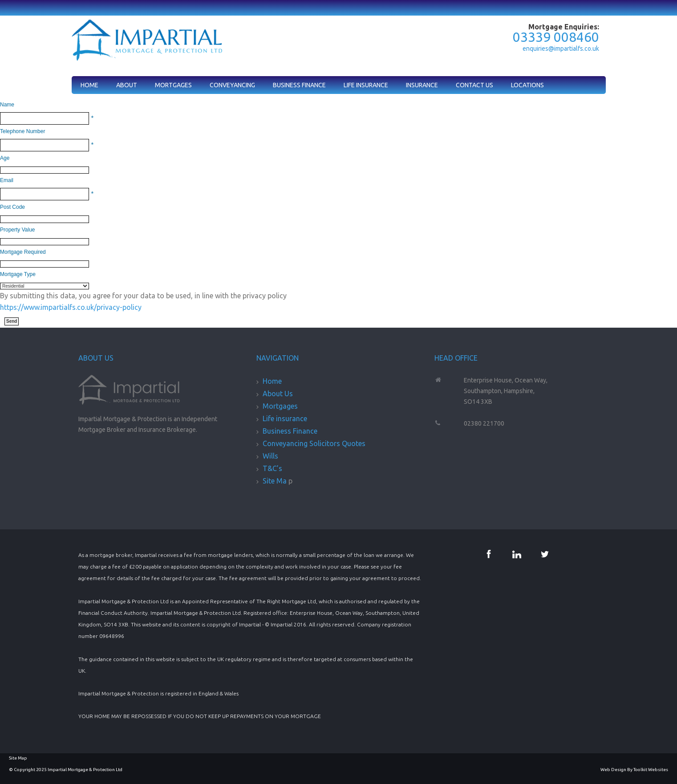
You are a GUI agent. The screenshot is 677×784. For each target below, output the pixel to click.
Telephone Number (22, 131)
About (127, 85)
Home (89, 85)
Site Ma (276, 481)
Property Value (18, 230)
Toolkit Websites (651, 770)
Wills (270, 456)
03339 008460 (556, 37)
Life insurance (285, 418)
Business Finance (299, 85)
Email (7, 180)
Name (7, 105)
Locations (527, 85)
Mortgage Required (23, 252)
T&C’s (272, 468)
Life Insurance (366, 85)
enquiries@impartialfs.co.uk (561, 49)
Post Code (12, 207)
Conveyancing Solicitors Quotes (314, 443)
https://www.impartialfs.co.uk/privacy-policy (71, 307)
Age (5, 158)
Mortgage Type (18, 274)
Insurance (422, 85)
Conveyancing (232, 85)
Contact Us (474, 85)
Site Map (18, 758)
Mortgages (173, 85)
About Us (278, 394)
